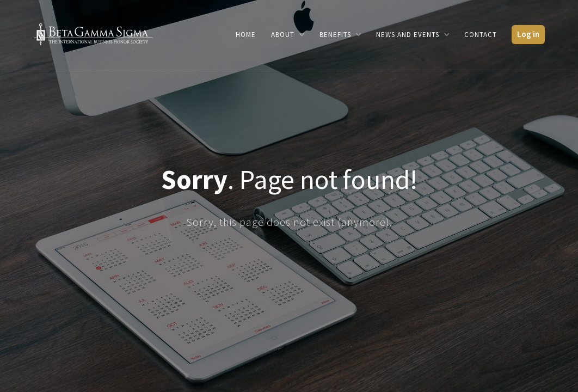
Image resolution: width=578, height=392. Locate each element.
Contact (481, 35)
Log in (528, 34)
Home (246, 35)
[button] (288, 35)
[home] (93, 33)
